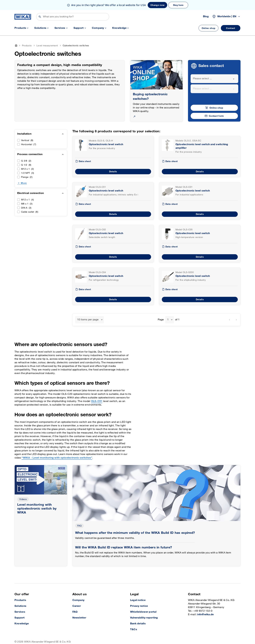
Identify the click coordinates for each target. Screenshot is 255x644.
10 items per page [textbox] (88, 310)
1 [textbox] (168, 310)
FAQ (80, 516)
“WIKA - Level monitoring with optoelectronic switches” (57, 448)
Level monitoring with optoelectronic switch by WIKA (37, 499)
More (24, 173)
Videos (23, 489)
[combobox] (215, 69)
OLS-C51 (97, 391)
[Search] (73, 7)
